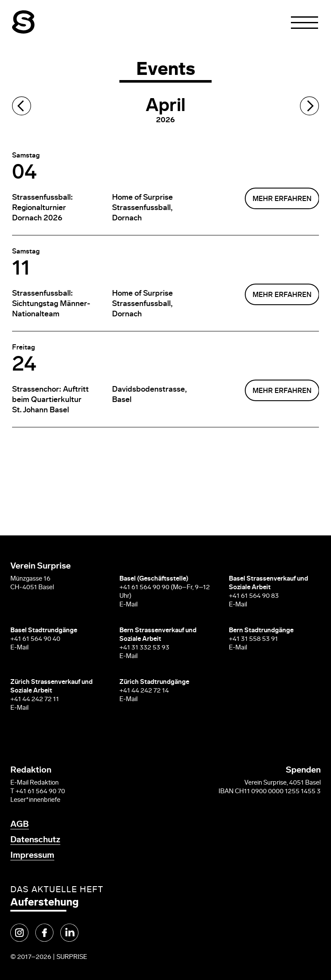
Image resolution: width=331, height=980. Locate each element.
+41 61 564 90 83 (254, 596)
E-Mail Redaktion (34, 783)
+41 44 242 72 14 (144, 691)
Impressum (32, 856)
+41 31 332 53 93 (145, 648)
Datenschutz (35, 840)
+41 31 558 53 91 (253, 639)
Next (309, 106)
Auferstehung (44, 903)
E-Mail (128, 605)
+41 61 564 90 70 (40, 792)
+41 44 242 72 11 (35, 700)
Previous (22, 106)
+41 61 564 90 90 (144, 588)
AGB (20, 825)
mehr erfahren (282, 199)
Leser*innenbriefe (35, 800)
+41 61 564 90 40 (35, 639)
